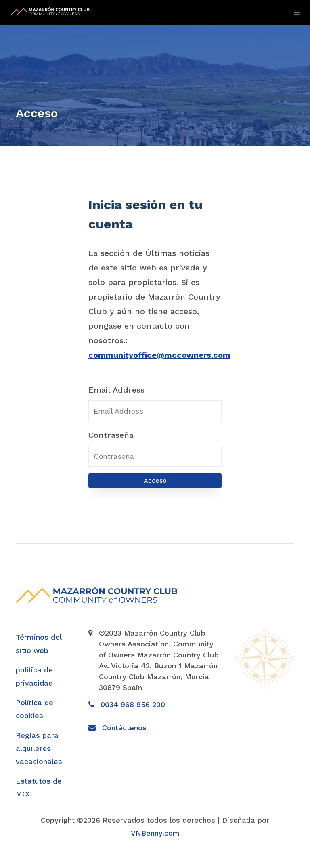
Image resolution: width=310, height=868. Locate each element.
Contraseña (111, 435)
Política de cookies (35, 709)
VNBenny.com (155, 833)
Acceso (155, 480)
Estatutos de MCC (39, 787)
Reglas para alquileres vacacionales (39, 748)
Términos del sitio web (39, 643)
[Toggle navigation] (295, 13)
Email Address (116, 390)
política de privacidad (34, 676)
